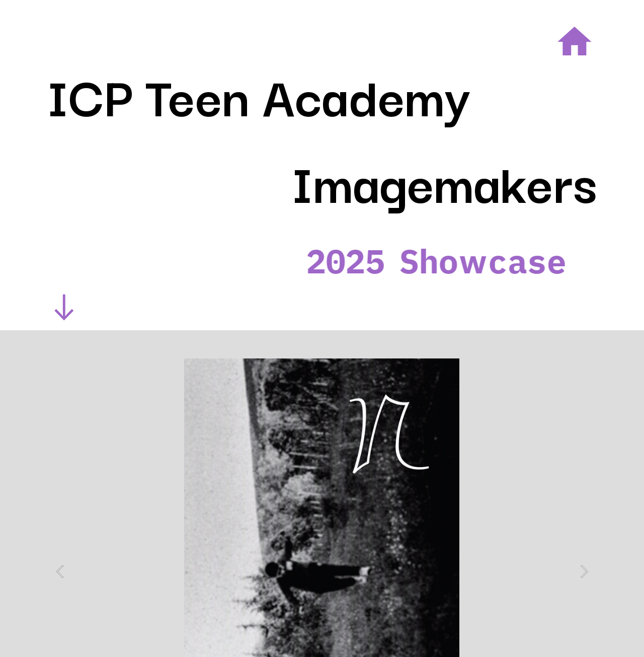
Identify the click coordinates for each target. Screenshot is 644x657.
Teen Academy (308, 94)
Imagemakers (444, 180)
